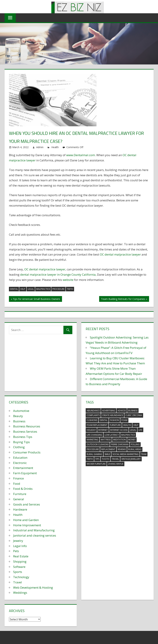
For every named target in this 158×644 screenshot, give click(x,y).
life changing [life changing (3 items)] (94, 435)
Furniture (20, 494)
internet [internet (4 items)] (103, 430)
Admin (40, 147)
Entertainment (23, 468)
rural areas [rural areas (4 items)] (135, 449)
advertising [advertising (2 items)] (109, 411)
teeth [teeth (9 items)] (90, 459)
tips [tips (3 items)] (97, 459)
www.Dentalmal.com (81, 155)
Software (19, 567)
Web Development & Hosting (33, 587)
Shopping (20, 561)
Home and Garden (26, 520)
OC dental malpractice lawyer (120, 254)
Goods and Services (27, 504)
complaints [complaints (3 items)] (93, 415)
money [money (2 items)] (132, 440)
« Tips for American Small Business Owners (35, 299)
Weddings (20, 593)
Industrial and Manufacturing (34, 530)
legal (31, 289)
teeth (70, 289)
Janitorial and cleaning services (35, 535)
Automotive (21, 411)
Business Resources (27, 426)
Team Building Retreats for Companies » (124, 299)
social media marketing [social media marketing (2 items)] (126, 454)
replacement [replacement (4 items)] (108, 449)
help (23, 289)
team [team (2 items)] (144, 454)
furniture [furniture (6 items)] (115, 425)
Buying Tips (21, 442)
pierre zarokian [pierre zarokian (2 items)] (120, 444)
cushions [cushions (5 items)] (92, 420)
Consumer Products (27, 452)
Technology (21, 577)
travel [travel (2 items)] (115, 459)
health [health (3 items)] (127, 425)
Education (20, 458)
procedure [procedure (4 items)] (93, 449)
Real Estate (21, 556)
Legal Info (20, 546)
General (19, 499)
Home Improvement (27, 525)
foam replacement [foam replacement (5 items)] (97, 425)
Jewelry (18, 541)
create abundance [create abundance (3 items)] (113, 415)
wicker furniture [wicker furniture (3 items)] (96, 464)
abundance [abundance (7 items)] (93, 411)
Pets (16, 551)
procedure (58, 289)
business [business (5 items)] (133, 411)
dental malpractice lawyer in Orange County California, (59, 274)
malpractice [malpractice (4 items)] (128, 435)
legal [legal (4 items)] (133, 430)
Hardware (20, 509)
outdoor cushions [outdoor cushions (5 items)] (98, 444)
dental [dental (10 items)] (104, 420)
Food (17, 484)
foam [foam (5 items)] (124, 420)
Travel (18, 582)
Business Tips (23, 437)
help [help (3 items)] (136, 425)
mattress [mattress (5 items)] (106, 440)
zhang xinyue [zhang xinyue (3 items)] (116, 464)
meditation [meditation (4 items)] (119, 440)
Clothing (19, 447)
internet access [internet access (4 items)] (119, 430)
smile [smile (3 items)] (107, 454)
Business (19, 421)
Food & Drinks (23, 489)
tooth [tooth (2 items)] (106, 459)
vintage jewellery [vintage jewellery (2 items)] (131, 459)
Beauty (18, 416)
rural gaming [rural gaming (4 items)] (94, 454)
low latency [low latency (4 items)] (112, 435)
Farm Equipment (25, 473)
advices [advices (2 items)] (122, 411)
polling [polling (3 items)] (135, 444)
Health (55, 147)
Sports (18, 572)
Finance (18, 478)
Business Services (25, 432)
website (68, 280)
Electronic (20, 463)
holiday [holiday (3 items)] (91, 430)
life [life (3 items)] (140, 430)
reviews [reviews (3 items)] (122, 449)
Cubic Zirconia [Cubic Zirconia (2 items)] (134, 415)
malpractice (43, 289)
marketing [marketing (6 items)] (92, 440)
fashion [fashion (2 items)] (114, 420)
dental (14, 289)
